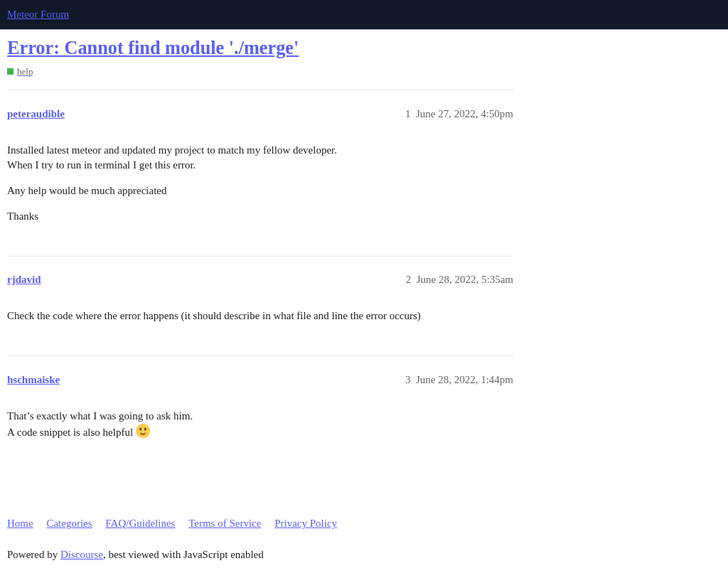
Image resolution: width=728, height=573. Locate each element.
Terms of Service (225, 523)
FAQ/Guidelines (140, 523)
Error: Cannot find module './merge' (153, 48)
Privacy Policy (306, 523)
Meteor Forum (38, 14)
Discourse (82, 555)
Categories (69, 523)
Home (20, 523)
